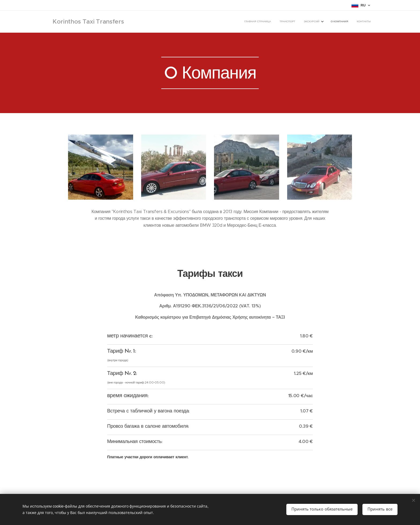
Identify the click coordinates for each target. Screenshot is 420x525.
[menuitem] (335, 22)
